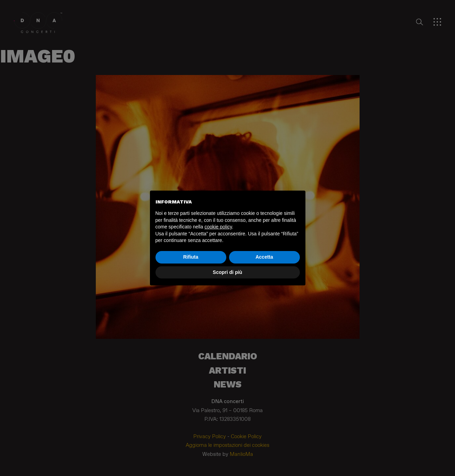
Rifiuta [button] (191, 257)
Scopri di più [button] (227, 272)
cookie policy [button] (218, 227)
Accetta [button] (264, 257)
